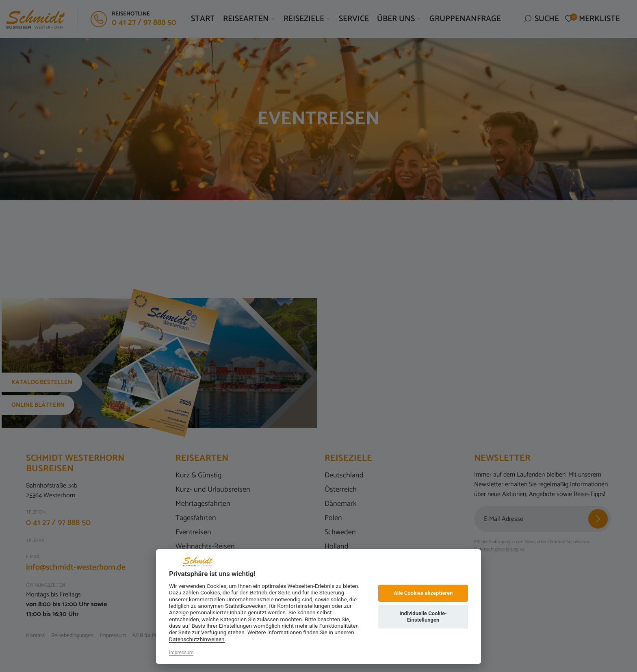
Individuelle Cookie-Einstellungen (423, 617)
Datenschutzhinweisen (197, 639)
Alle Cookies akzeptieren (423, 593)
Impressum (181, 652)
